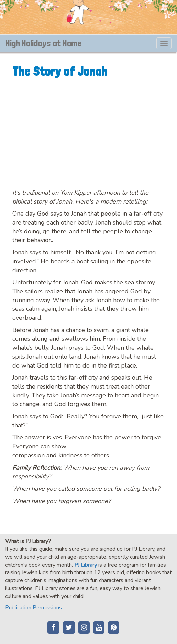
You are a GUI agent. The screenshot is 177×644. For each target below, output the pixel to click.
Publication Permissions (34, 608)
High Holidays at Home (43, 43)
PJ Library (86, 565)
